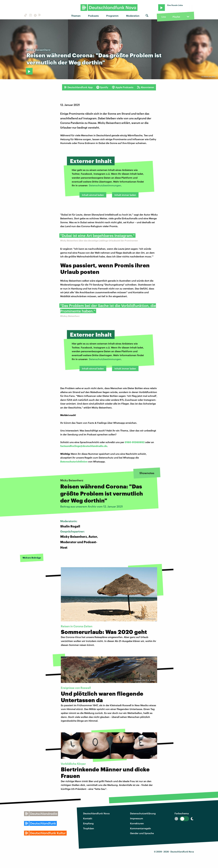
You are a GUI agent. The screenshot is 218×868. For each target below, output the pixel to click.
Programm (112, 16)
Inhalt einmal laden (93, 195)
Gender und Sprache (142, 833)
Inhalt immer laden (125, 195)
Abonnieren (146, 87)
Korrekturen (137, 823)
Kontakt (88, 818)
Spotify (102, 87)
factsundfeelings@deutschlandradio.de (84, 446)
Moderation (133, 16)
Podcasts (93, 16)
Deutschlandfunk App (78, 87)
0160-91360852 (135, 442)
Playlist (176, 17)
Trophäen (89, 828)
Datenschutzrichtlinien (74, 461)
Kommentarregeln (140, 828)
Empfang (88, 823)
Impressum (137, 818)
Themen (76, 16)
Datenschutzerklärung (143, 813)
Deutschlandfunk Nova (96, 813)
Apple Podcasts (123, 87)
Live (164, 17)
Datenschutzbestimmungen (105, 185)
